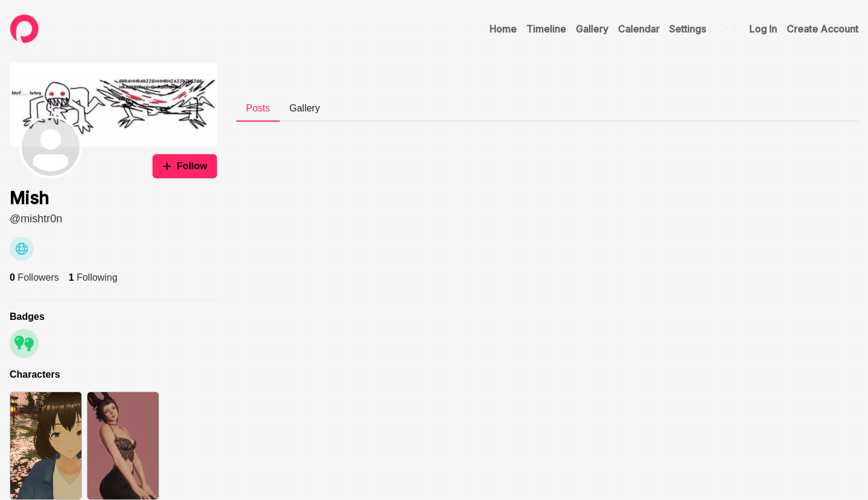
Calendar (639, 29)
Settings (687, 29)
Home (503, 29)
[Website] (22, 249)
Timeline (546, 29)
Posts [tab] (258, 108)
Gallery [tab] (305, 108)
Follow (185, 166)
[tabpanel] (547, 131)
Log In (763, 29)
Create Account (822, 29)
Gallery (592, 29)
